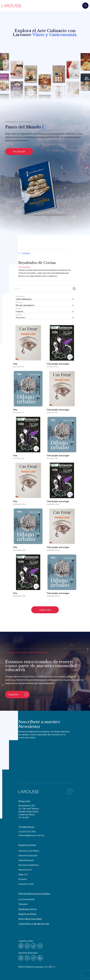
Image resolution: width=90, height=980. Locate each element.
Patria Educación (26, 860)
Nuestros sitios (27, 845)
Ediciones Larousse (34, 967)
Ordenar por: (21, 296)
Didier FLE (23, 874)
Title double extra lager (58, 364)
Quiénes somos (28, 909)
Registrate (18, 695)
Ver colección (19, 151)
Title (15, 364)
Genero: (19, 309)
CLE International (26, 899)
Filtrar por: (20, 302)
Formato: (19, 315)
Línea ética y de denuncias (34, 924)
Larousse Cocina (26, 884)
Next (87, 167)
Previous (62, 167)
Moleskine (23, 904)
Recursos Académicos (29, 865)
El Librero (23, 879)
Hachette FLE (25, 870)
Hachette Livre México (29, 851)
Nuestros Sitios (27, 914)
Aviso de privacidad (30, 919)
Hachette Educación (28, 855)
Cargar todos (45, 610)
